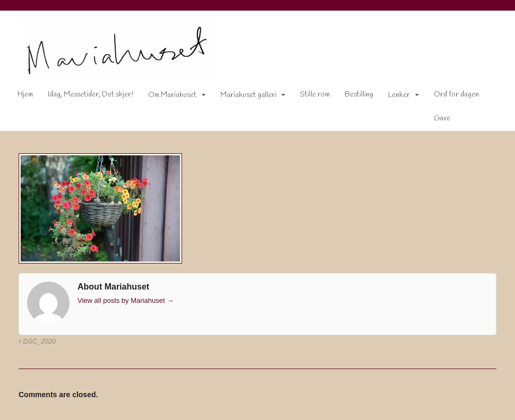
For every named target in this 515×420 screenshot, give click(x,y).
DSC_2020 (37, 342)
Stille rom (315, 95)
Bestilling (359, 95)
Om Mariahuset (172, 95)
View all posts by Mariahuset (126, 300)
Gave (442, 119)
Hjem (25, 95)
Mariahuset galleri (248, 95)
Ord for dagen (456, 95)
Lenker (399, 95)
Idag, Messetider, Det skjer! (91, 95)
